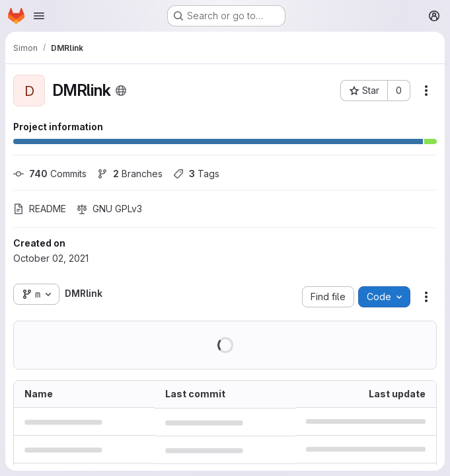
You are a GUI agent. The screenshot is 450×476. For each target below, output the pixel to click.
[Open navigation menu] (39, 16)
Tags (196, 174)
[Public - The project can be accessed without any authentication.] (121, 91)
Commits (50, 174)
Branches (130, 174)
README (40, 209)
